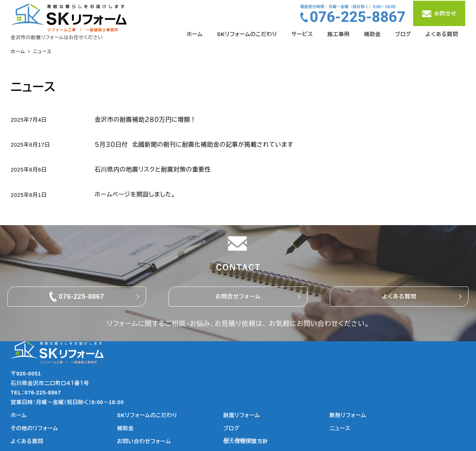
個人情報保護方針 (246, 441)
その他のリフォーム (35, 428)
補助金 (126, 428)
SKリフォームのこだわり (147, 415)
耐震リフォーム (242, 415)
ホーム (19, 415)
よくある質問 (399, 296)
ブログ (232, 428)
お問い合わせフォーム (144, 441)
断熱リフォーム (348, 415)
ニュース (340, 428)
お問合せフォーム (238, 296)
